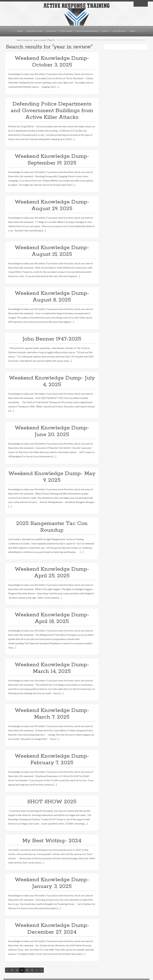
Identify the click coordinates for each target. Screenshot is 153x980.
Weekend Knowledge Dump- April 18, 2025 (52, 618)
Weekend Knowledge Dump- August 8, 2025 (52, 297)
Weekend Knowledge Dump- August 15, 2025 (52, 251)
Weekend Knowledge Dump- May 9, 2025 (52, 477)
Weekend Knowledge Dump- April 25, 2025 (52, 572)
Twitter (141, 4)
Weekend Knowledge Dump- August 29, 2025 (52, 205)
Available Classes (35, 31)
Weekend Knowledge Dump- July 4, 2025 (52, 381)
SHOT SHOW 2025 (52, 802)
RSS (145, 4)
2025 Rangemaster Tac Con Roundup (52, 527)
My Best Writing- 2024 (52, 841)
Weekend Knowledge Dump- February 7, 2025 (52, 759)
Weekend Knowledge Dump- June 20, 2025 (52, 431)
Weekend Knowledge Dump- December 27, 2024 (52, 929)
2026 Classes (67, 31)
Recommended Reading (87, 31)
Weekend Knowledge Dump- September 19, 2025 (52, 160)
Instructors (52, 31)
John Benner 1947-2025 (52, 339)
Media (133, 31)
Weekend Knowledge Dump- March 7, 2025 (52, 714)
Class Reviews (119, 31)
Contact (105, 31)
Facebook (137, 4)
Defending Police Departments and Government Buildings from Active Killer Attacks (52, 111)
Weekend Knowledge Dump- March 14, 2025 (52, 668)
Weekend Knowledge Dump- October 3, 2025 (52, 62)
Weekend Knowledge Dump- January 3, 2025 (52, 883)
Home (20, 31)
